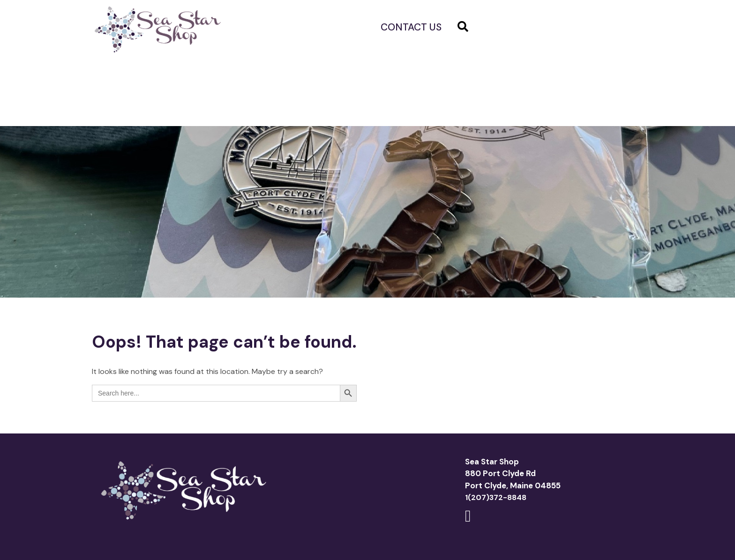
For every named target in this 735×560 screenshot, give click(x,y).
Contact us (411, 27)
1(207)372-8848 (496, 497)
